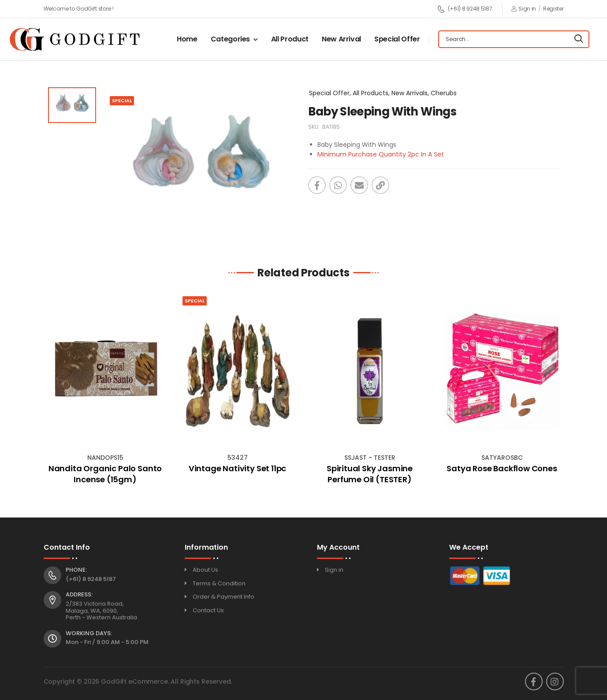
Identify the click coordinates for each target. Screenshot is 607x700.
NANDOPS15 (105, 458)
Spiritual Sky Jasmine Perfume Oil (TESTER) (370, 474)
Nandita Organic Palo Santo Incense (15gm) (105, 474)
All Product (290, 39)
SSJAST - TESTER (370, 458)
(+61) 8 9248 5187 (465, 9)
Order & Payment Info (223, 597)
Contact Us (208, 610)
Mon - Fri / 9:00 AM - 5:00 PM (107, 642)
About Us (205, 570)
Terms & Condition (219, 583)
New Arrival (341, 39)
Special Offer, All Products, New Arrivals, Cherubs (383, 93)
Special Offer (397, 39)
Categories (231, 39)
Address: (79, 595)
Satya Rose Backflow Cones (502, 468)
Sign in (524, 9)
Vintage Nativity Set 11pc (238, 468)
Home (187, 39)
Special (195, 301)
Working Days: (89, 633)
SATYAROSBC (502, 458)
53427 (238, 458)
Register (553, 9)
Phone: (76, 570)
